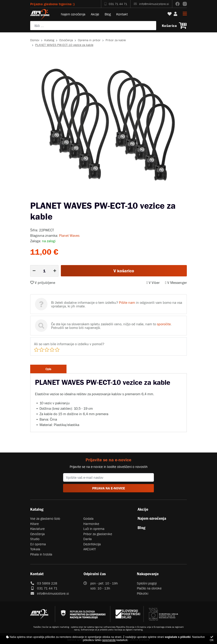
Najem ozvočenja (73, 14)
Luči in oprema (94, 529)
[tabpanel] (108, 125)
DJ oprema (38, 544)
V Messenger (176, 282)
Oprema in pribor (89, 40)
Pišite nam (127, 302)
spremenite (109, 640)
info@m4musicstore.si (151, 4)
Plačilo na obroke (149, 588)
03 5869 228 (47, 583)
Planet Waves (69, 235)
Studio (35, 539)
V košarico (124, 271)
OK (212, 639)
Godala (88, 518)
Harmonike (91, 524)
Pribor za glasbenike (98, 534)
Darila (88, 539)
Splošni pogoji (147, 583)
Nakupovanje (148, 574)
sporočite (164, 324)
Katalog (49, 40)
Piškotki (143, 593)
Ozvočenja (66, 40)
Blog (108, 14)
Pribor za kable (116, 40)
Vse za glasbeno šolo (45, 518)
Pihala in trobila (41, 554)
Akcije (95, 14)
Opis (48, 369)
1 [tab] (105, 197)
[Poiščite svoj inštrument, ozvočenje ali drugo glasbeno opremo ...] (93, 26)
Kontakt (122, 14)
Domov (35, 40)
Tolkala (35, 549)
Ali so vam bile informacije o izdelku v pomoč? (69, 344)
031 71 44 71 (116, 4)
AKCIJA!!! (90, 549)
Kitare (35, 524)
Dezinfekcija (92, 544)
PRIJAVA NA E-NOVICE (109, 488)
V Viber (153, 282)
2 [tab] (112, 197)
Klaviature (37, 529)
